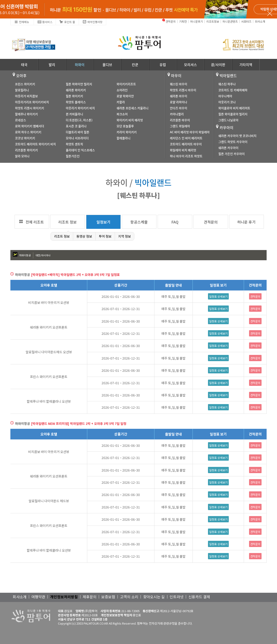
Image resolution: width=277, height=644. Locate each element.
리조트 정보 (68, 222)
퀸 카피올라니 (74, 114)
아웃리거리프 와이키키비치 (32, 102)
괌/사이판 (218, 65)
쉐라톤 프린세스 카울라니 (132, 108)
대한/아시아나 (43, 255)
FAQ (175, 222)
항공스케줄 (139, 222)
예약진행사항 (92, 21)
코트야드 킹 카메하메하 (233, 90)
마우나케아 (225, 96)
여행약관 (38, 597)
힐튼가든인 (73, 156)
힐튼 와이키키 (74, 96)
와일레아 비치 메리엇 (183, 150)
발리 (52, 65)
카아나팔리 (177, 114)
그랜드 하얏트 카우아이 (233, 142)
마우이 (176, 76)
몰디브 (107, 65)
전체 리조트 (35, 222)
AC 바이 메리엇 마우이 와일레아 (190, 132)
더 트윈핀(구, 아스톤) (79, 120)
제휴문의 (90, 597)
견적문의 (171, 21)
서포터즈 (246, 21)
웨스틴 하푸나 (227, 84)
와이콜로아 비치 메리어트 (234, 108)
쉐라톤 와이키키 (76, 90)
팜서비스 (45, 21)
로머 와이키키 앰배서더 (30, 126)
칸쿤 (135, 65)
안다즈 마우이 (179, 108)
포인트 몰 (67, 21)
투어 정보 (105, 236)
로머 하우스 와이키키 (28, 132)
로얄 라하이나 (179, 102)
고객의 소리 (129, 597)
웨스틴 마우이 (179, 84)
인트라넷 (177, 597)
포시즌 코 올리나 (76, 126)
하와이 (80, 65)
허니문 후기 (246, 222)
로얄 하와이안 (125, 96)
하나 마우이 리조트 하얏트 (186, 156)
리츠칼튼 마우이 (180, 120)
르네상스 (21, 120)
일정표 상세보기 (218, 296)
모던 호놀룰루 (125, 126)
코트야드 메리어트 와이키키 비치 (35, 144)
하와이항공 (25, 255)
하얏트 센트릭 (74, 144)
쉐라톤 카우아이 (228, 148)
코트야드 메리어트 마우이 (186, 144)
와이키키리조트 (126, 84)
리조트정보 (213, 21)
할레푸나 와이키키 (26, 114)
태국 (24, 65)
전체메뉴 (22, 21)
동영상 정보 (84, 236)
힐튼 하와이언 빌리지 (79, 84)
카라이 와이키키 (127, 132)
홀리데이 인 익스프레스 (80, 150)
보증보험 (108, 597)
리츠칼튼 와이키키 (26, 150)
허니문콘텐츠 (230, 21)
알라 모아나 (22, 156)
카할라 (121, 102)
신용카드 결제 (199, 597)
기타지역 (246, 65)
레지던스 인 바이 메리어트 (186, 138)
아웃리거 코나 (227, 102)
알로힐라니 (22, 90)
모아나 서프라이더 (77, 138)
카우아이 (226, 127)
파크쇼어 (122, 114)
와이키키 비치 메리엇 (130, 120)
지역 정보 (125, 236)
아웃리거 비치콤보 (26, 96)
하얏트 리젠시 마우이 (183, 90)
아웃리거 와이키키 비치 (80, 108)
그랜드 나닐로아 (228, 120)
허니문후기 (197, 21)
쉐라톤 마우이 (179, 96)
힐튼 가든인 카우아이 (232, 154)
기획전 (183, 21)
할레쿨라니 (123, 138)
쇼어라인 (122, 90)
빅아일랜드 (228, 76)
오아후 (21, 76)
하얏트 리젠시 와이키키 (30, 108)
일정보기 (103, 222)
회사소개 (260, 21)
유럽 (163, 65)
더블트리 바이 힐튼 (78, 132)
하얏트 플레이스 (76, 102)
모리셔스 (190, 65)
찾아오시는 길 (154, 597)
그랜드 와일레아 (180, 126)
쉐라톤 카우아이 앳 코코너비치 (237, 136)
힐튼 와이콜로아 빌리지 (233, 114)
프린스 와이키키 (25, 84)
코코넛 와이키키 (25, 138)
